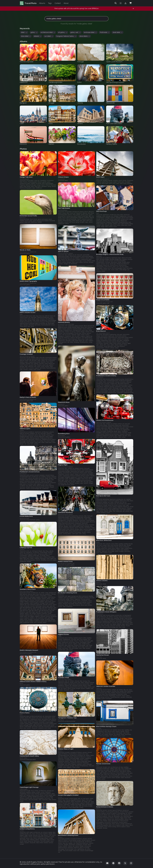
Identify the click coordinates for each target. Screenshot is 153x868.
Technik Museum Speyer (65, 253)
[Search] (116, 3)
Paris (98, 766)
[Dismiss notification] (133, 9)
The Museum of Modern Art (28, 252)
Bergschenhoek (24, 518)
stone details (85, 36)
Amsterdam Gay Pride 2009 (66, 324)
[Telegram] (113, 863)
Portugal (99, 728)
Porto (21, 715)
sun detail (49, 36)
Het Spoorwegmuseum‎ (103, 333)
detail (24, 32)
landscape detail (90, 32)
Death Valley (23, 758)
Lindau (22, 831)
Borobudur (61, 595)
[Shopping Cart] (130, 3)
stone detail (26, 36)
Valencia (99, 688)
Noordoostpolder (24, 179)
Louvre (60, 797)
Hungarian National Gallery (66, 36)
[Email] (107, 863)
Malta (98, 542)
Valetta (22, 431)
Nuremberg (61, 436)
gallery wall (75, 32)
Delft (98, 213)
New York (99, 256)
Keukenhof (61, 179)
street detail (117, 32)
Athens (98, 583)
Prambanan (100, 378)
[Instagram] (131, 863)
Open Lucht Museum (103, 179)
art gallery (63, 32)
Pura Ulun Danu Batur (26, 591)
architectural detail (48, 32)
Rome (21, 683)
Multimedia (105, 32)
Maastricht (61, 404)
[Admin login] (125, 3)
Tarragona (61, 720)
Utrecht (22, 550)
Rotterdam (23, 218)
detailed (37, 36)
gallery (34, 32)
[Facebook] (119, 863)
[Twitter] (125, 863)
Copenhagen (24, 789)
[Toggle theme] (121, 3)
